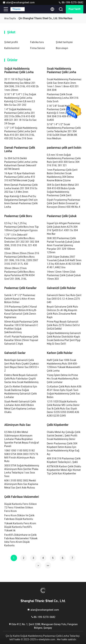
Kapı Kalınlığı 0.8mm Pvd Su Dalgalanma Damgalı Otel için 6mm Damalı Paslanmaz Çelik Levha (21, 202)
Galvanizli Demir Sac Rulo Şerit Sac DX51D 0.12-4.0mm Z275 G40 (64, 299)
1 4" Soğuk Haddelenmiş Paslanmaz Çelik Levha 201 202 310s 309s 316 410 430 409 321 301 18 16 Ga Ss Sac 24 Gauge (20, 116)
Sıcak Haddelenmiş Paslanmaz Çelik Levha (61, 70)
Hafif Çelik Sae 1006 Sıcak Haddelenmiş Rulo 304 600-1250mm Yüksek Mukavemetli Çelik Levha (63, 365)
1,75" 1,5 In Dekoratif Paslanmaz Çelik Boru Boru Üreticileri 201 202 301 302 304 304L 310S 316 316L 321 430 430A (22, 242)
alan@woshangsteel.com (19, 2)
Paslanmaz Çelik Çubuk (62, 216)
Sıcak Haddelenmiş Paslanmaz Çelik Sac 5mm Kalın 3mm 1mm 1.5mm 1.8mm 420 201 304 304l (64, 85)
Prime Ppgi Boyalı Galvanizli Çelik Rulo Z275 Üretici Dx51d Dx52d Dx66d (63, 325)
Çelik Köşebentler (58, 425)
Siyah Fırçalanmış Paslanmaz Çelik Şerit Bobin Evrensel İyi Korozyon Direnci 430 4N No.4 (63, 203)
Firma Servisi (38, 48)
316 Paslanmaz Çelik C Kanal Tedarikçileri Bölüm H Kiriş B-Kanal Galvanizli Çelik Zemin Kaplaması (21, 312)
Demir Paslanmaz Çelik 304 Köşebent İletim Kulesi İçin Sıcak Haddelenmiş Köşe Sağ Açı (63, 449)
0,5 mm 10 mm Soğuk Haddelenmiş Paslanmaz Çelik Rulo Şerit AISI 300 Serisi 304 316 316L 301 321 (64, 160)
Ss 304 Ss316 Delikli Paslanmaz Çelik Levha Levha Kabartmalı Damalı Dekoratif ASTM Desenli (21, 164)
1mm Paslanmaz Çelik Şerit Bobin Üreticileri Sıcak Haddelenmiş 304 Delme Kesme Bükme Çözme (62, 175)
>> (48, 565)
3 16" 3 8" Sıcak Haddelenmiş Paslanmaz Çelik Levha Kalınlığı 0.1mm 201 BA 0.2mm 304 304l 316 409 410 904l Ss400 (64, 113)
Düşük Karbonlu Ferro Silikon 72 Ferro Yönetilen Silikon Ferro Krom (20, 508)
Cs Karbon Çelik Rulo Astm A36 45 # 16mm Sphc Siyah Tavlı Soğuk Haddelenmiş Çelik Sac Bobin (64, 392)
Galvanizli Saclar (15, 353)
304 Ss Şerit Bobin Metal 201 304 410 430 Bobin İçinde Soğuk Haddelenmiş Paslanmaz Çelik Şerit (63, 190)
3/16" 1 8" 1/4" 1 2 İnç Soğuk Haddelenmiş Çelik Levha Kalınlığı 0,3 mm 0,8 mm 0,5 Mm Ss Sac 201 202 (20, 100)
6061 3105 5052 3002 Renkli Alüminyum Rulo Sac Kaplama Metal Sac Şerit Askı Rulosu (21, 484)
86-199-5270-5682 (71, 2)
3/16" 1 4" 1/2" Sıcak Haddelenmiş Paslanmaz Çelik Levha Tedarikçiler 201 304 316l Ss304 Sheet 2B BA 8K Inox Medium (64, 131)
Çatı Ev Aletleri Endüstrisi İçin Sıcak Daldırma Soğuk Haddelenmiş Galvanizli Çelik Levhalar (21, 392)
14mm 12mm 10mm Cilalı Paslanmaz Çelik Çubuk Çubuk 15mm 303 (64, 275)
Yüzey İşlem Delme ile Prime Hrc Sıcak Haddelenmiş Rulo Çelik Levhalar (63, 379)
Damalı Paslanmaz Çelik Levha (20, 149)
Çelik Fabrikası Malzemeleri (22, 497)
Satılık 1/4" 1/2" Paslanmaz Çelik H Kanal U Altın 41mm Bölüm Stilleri (20, 299)
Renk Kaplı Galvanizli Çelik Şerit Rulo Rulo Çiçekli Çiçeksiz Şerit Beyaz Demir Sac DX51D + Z (22, 365)
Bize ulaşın (62, 48)
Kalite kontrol (12, 48)
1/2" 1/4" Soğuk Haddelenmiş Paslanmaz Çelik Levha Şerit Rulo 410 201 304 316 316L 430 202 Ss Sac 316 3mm (21, 133)
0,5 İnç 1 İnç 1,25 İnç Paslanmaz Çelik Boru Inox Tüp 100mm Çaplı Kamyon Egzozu (21, 227)
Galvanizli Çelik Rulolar (61, 288)
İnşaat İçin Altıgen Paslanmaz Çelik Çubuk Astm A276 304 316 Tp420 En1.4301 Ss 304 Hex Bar (63, 229)
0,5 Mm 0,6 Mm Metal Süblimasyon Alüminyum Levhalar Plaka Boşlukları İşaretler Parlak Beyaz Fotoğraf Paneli (22, 439)
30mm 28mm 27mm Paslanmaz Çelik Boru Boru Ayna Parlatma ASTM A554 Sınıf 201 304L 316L (19, 274)
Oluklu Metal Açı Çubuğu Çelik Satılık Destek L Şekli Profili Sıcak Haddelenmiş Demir (64, 436)
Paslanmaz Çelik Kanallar (20, 288)
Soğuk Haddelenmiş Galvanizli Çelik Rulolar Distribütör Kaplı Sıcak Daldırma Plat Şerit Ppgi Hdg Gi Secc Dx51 (64, 338)
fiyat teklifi (75, 9)
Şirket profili (11, 42)
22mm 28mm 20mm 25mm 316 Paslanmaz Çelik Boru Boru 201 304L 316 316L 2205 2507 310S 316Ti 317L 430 (22, 259)
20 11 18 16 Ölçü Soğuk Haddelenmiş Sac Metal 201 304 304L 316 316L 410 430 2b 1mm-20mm (21, 85)
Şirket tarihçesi (64, 42)
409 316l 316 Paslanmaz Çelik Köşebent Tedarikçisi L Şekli (64, 460)
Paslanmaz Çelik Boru (18, 216)
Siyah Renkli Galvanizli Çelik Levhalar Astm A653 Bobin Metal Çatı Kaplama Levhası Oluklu (20, 407)
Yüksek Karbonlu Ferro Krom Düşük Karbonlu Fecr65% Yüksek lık (20, 527)
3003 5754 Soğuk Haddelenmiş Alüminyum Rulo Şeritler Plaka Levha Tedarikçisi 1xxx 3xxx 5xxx (22, 471)
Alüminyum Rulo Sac (17, 425)
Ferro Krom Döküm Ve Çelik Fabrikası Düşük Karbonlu (19, 517)
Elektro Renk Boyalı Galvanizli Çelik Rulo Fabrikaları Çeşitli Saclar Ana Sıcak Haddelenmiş (21, 379)
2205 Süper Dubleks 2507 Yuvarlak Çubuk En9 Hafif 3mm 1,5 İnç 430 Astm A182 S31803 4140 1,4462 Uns (64, 262)
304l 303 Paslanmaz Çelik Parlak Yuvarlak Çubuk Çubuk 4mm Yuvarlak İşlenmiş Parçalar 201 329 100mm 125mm (63, 245)
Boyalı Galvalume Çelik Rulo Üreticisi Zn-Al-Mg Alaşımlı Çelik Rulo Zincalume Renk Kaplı (62, 312)
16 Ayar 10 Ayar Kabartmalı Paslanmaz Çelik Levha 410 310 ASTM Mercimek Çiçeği (20, 177)
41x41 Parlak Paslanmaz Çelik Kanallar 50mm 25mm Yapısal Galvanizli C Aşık (21, 340)
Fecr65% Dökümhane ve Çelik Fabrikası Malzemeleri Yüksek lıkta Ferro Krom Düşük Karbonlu (21, 540)
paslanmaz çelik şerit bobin (64, 148)
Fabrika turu (37, 42)
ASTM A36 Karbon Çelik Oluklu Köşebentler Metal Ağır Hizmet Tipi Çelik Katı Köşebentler (64, 470)
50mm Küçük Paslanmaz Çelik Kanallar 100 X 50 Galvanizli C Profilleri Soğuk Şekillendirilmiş (21, 327)
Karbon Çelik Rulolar (60, 353)
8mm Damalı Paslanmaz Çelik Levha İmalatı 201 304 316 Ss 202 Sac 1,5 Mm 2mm (21, 188)
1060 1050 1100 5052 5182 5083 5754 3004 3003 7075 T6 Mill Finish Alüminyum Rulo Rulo (21, 456)
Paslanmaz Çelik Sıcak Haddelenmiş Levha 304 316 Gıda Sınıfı (63, 98)
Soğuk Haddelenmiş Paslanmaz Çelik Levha (19, 70)
